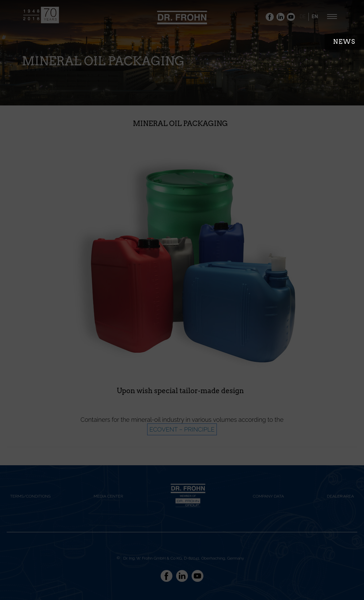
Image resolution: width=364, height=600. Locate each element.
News (344, 42)
